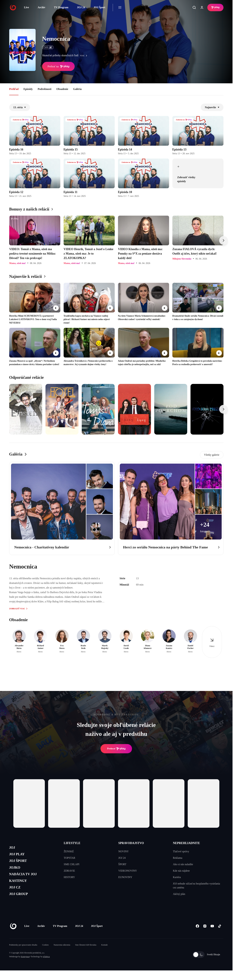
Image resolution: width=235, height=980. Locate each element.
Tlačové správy (181, 851)
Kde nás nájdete (181, 871)
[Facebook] (198, 936)
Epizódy (28, 89)
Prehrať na (59, 66)
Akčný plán (179, 894)
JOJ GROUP (21, 903)
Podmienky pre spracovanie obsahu (23, 954)
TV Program (61, 7)
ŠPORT (122, 864)
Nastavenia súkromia (62, 954)
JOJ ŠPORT (20, 864)
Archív (41, 7)
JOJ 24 (81, 7)
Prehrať (116, 749)
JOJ (13, 848)
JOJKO (16, 872)
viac (84, 56)
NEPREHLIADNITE (186, 843)
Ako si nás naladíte (183, 864)
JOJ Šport (99, 7)
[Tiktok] (220, 936)
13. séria (20, 107)
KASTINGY (20, 887)
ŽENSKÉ (69, 851)
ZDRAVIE (69, 871)
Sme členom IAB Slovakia (86, 954)
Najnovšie (212, 107)
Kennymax (25, 966)
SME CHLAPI (72, 864)
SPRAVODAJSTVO (131, 843)
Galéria (77, 89)
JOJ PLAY (19, 856)
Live (27, 7)
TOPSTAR (70, 858)
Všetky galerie (212, 455)
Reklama (178, 858)
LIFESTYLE (72, 843)
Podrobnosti (45, 89)
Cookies (45, 954)
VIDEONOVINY (128, 871)
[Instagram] (205, 936)
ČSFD (48, 47)
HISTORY (69, 877)
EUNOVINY (125, 877)
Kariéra (177, 877)
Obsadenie (62, 89)
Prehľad (14, 89)
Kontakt (104, 954)
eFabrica (46, 966)
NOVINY (124, 851)
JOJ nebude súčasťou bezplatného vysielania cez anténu (196, 886)
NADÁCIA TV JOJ (26, 879)
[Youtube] (212, 936)
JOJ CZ (16, 895)
